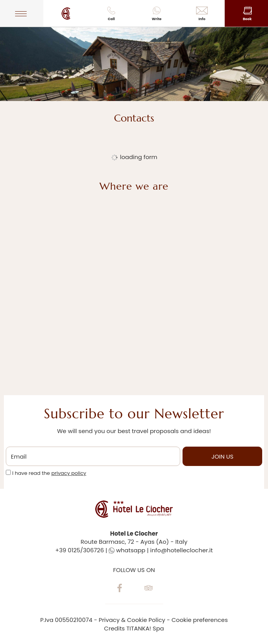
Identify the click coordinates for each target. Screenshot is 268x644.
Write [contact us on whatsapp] (156, 14)
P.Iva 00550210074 (66, 620)
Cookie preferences (200, 620)
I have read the (49, 473)
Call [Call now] (111, 14)
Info (202, 14)
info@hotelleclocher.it (181, 550)
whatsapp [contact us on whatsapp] (127, 550)
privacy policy (69, 473)
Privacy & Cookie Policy (132, 620)
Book (247, 14)
